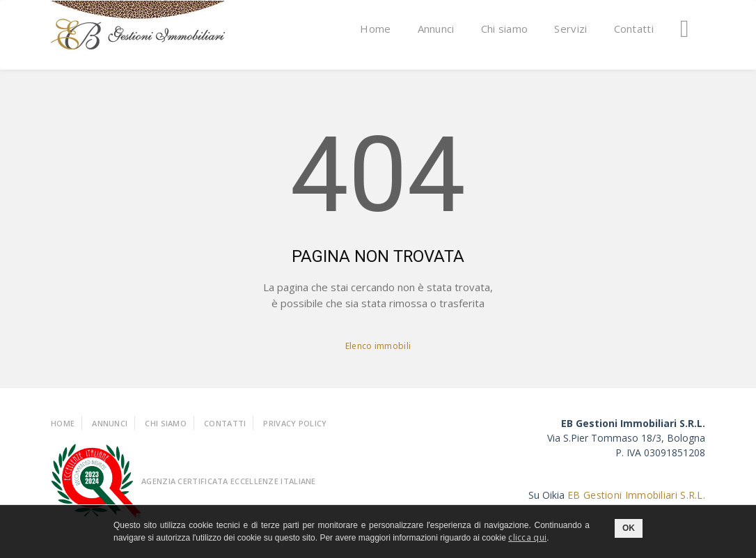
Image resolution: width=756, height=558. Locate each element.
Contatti (634, 29)
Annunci (436, 29)
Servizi (570, 29)
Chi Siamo (166, 423)
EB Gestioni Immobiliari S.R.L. (636, 495)
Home (375, 29)
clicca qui (527, 537)
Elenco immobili (378, 346)
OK (629, 528)
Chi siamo (505, 29)
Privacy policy (295, 423)
